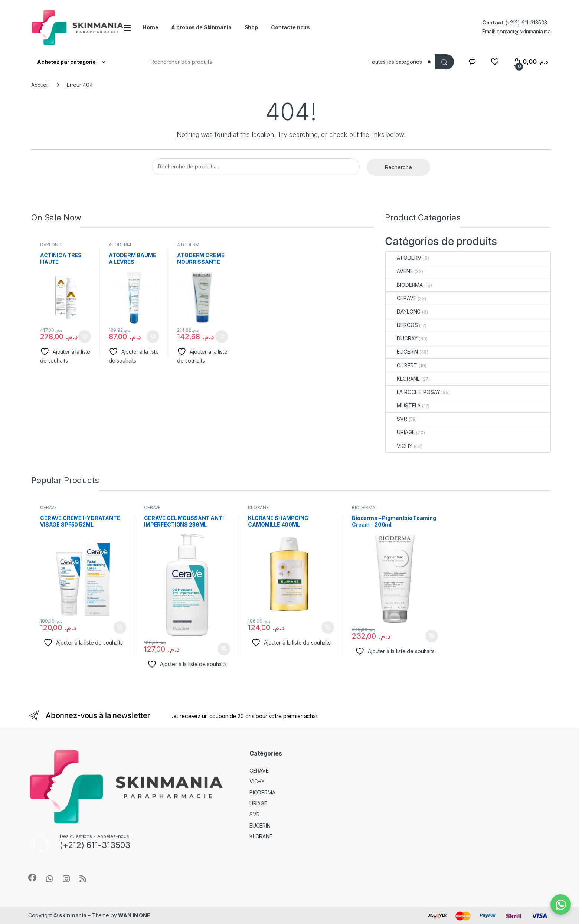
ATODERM (120, 245)
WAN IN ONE (134, 915)
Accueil (40, 85)
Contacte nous (290, 27)
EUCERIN (402, 352)
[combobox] (252, 62)
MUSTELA (403, 405)
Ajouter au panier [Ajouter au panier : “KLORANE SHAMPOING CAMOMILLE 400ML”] (328, 628)
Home (150, 27)
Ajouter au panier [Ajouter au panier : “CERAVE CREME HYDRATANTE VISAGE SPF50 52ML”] (120, 628)
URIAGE (400, 432)
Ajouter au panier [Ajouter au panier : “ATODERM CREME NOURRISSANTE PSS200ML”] (222, 337)
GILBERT (401, 365)
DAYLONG (51, 245)
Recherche (398, 167)
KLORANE (403, 379)
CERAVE (401, 298)
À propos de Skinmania (201, 27)
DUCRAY (401, 338)
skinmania (73, 915)
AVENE (399, 271)
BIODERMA (404, 285)
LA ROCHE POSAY (413, 392)
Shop (251, 27)
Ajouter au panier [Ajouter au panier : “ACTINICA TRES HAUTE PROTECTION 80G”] (85, 337)
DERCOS (402, 325)
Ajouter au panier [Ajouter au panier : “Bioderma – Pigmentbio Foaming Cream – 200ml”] (432, 636)
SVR (396, 419)
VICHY (399, 446)
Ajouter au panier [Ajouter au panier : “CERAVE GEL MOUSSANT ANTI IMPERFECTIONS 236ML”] (224, 649)
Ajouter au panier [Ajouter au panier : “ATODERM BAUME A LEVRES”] (153, 337)
